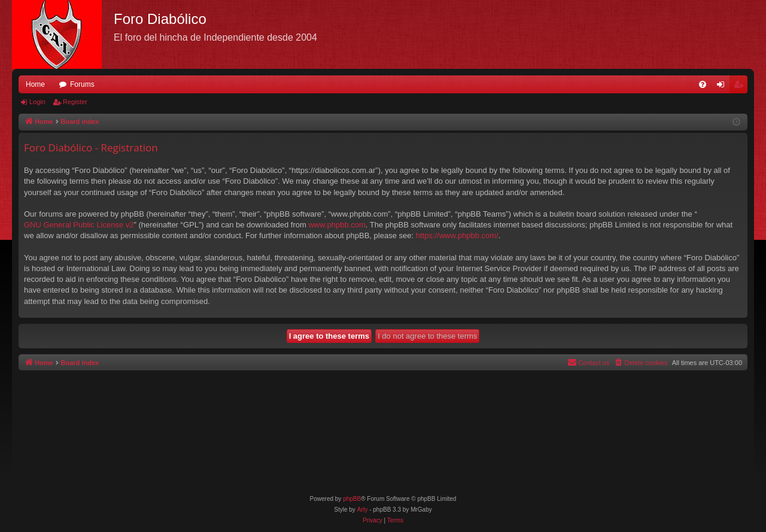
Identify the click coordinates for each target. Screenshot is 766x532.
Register (75, 102)
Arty (363, 510)
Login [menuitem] (723, 87)
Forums (82, 84)
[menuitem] (703, 84)
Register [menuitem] (741, 87)
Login (37, 102)
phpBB (352, 499)
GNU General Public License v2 (79, 225)
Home (35, 84)
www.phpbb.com (337, 225)
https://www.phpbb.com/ (457, 235)
